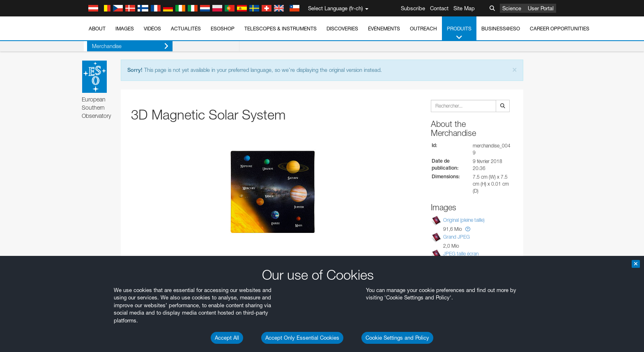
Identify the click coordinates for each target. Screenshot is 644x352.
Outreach (423, 29)
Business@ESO (501, 29)
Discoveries (342, 29)
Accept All (227, 338)
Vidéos (152, 29)
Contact (439, 8)
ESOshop (223, 29)
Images (125, 29)
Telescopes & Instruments (281, 29)
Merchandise (127, 46)
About (97, 29)
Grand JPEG (457, 237)
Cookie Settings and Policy (397, 338)
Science (512, 8)
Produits (459, 33)
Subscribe (413, 8)
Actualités (186, 29)
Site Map (464, 8)
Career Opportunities (560, 29)
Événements (384, 29)
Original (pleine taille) (464, 220)
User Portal (541, 8)
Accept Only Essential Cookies (302, 338)
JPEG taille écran (461, 254)
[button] (468, 229)
